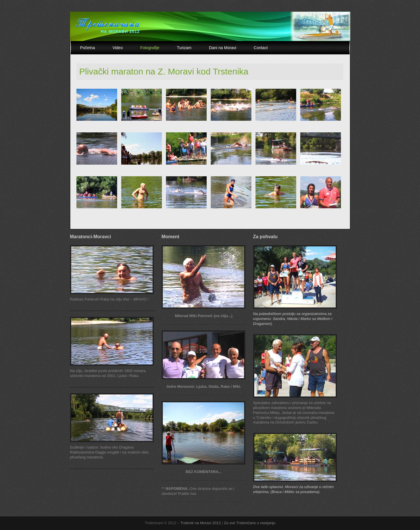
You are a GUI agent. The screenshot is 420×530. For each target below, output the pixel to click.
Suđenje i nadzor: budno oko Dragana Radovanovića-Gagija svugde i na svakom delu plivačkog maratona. (109, 452)
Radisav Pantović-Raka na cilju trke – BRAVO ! (109, 299)
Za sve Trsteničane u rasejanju (250, 523)
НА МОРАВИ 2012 (120, 31)
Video (118, 48)
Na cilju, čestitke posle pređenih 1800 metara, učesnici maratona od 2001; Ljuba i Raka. (108, 373)
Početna (88, 48)
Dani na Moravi (223, 48)
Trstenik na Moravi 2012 (201, 523)
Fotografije (150, 48)
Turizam (184, 48)
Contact (261, 48)
